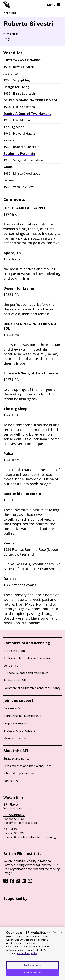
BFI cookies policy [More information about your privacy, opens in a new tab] (27, 957)
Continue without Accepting (49, 935)
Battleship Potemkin (19, 153)
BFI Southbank (14, 815)
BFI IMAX (10, 829)
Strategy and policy (16, 758)
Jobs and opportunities (19, 773)
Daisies (9, 180)
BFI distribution (14, 651)
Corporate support (16, 723)
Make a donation (15, 738)
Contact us (11, 781)
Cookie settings (32, 968)
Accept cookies (32, 976)
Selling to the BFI (15, 680)
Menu (53, 5)
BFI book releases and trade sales (26, 673)
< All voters (10, 13)
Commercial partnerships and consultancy (32, 688)
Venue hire (11, 665)
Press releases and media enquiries (27, 766)
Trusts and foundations (19, 731)
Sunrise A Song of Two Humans (27, 114)
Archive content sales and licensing (27, 658)
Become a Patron (15, 708)
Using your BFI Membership (22, 716)
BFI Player (11, 804)
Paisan (9, 140)
